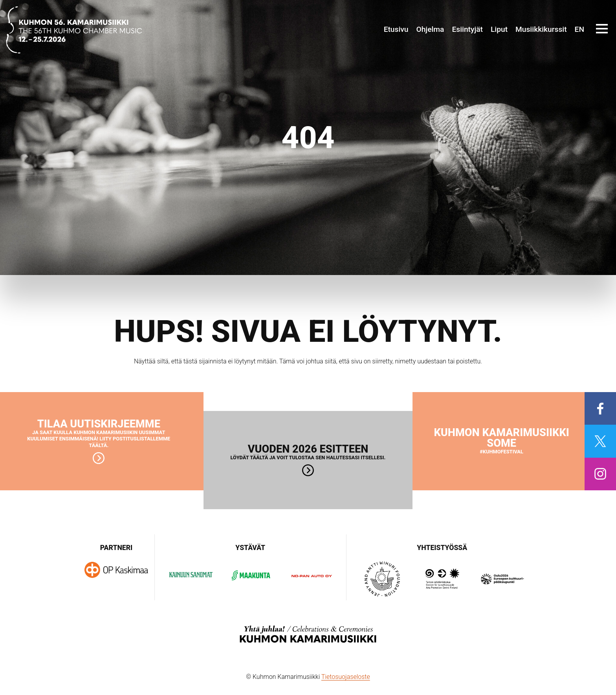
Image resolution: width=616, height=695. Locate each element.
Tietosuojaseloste (346, 677)
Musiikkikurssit (541, 29)
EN (579, 29)
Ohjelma (430, 29)
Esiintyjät (467, 29)
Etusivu (396, 29)
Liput (499, 29)
